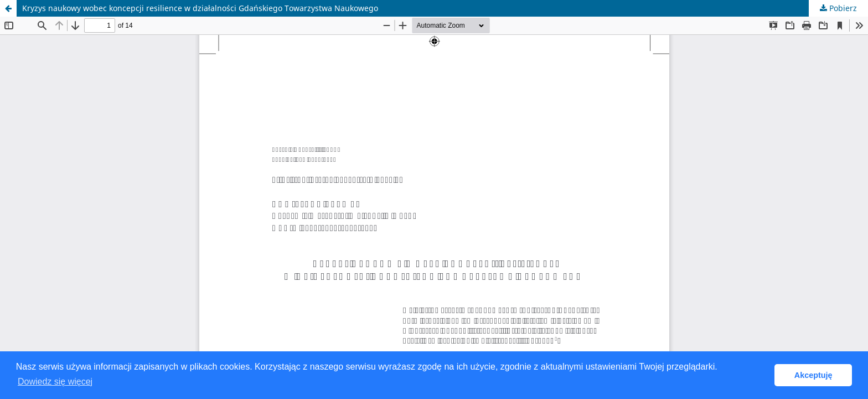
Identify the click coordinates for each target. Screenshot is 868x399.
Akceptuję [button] (813, 375)
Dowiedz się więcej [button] (55, 382)
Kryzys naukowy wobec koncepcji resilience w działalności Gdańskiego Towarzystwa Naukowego (200, 8)
